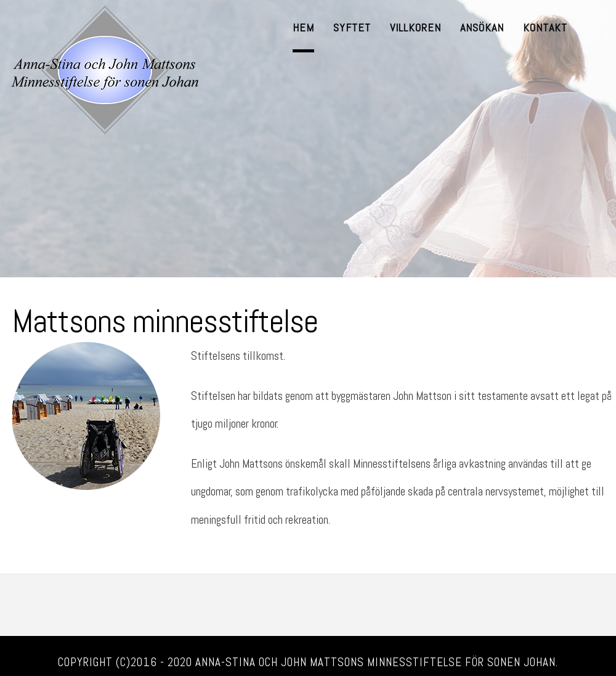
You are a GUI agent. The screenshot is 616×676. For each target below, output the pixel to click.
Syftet (352, 27)
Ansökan (482, 27)
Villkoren (415, 27)
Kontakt (545, 27)
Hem (303, 27)
